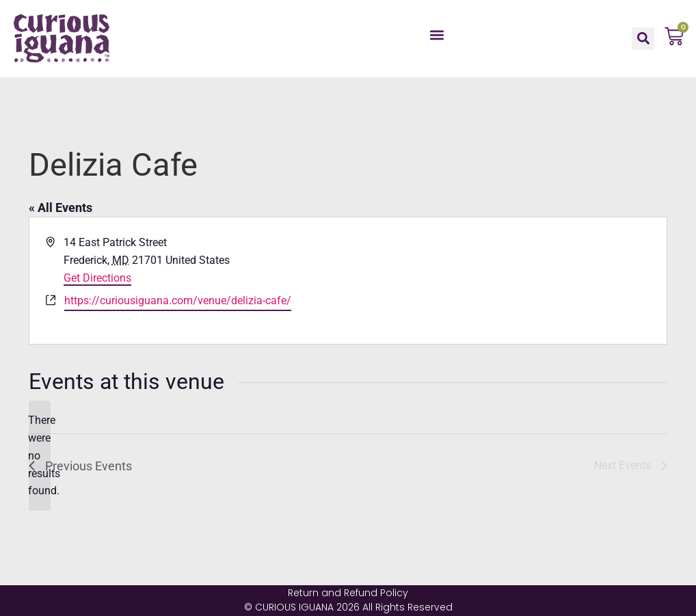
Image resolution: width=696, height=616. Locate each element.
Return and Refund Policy (348, 593)
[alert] (40, 456)
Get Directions (97, 278)
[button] (437, 35)
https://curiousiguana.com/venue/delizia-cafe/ (178, 300)
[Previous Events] (80, 466)
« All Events (61, 207)
